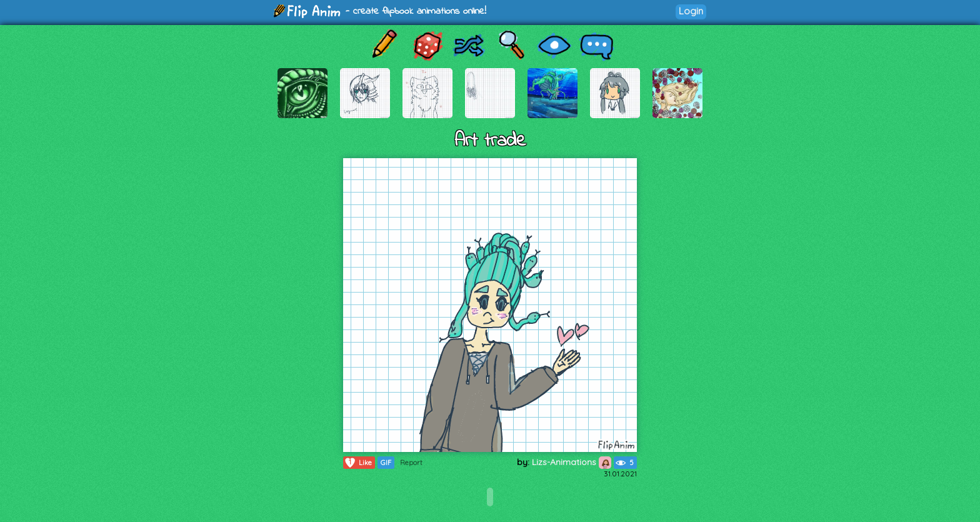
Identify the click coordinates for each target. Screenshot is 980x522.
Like (358, 463)
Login (691, 11)
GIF (386, 463)
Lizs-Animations (572, 462)
